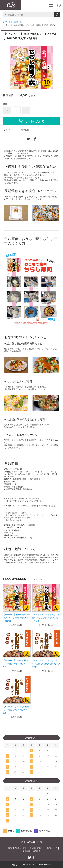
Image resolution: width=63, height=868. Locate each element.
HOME (4, 22)
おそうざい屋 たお (31, 842)
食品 (11, 22)
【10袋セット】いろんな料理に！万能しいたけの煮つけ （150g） (17, 710)
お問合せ (37, 851)
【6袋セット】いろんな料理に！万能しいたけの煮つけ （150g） (46, 664)
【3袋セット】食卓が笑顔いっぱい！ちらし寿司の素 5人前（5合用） (16, 618)
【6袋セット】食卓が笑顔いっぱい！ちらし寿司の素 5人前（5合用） (46, 618)
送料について (52, 848)
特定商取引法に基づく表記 (16, 848)
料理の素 (18, 22)
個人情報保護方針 (36, 848)
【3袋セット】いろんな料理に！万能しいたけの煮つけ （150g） (17, 664)
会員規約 (26, 851)
